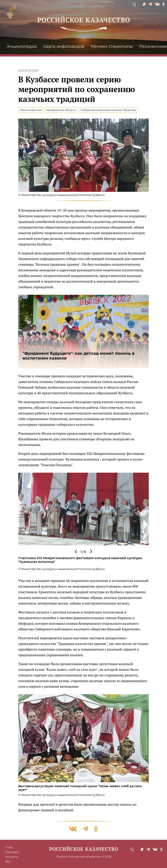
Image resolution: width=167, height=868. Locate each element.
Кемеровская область (61, 110)
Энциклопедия (22, 46)
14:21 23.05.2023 (28, 70)
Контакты (12, 857)
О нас (9, 847)
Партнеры (12, 852)
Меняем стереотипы (112, 46)
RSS (8, 862)
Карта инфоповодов (64, 46)
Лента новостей (31, 110)
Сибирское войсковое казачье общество (108, 110)
